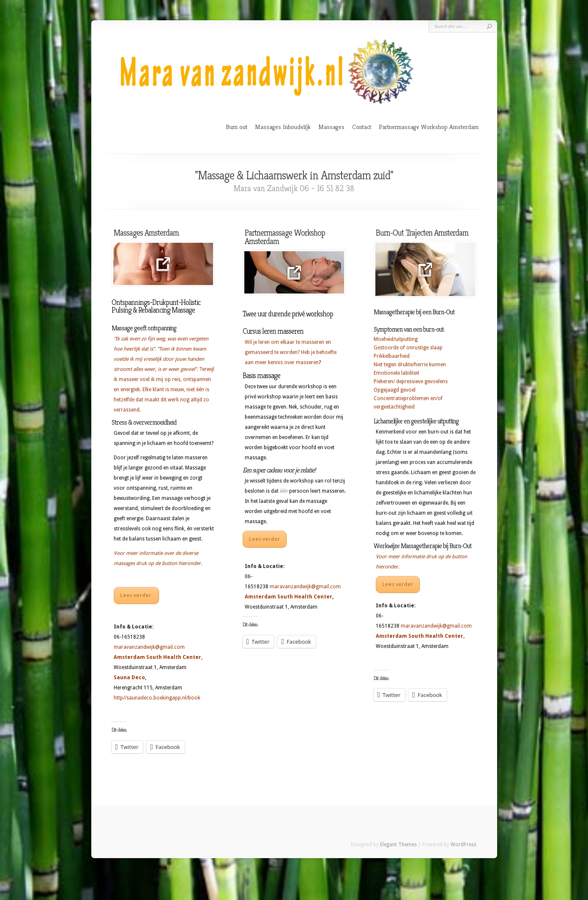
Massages (331, 127)
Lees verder (136, 595)
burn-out (386, 513)
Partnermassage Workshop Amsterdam (429, 127)
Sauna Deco (129, 678)
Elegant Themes (398, 845)
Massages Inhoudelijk (283, 127)
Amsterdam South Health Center (157, 657)
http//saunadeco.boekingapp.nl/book (157, 698)
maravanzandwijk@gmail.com (149, 647)
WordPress (464, 845)
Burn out (237, 127)
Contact (362, 127)
